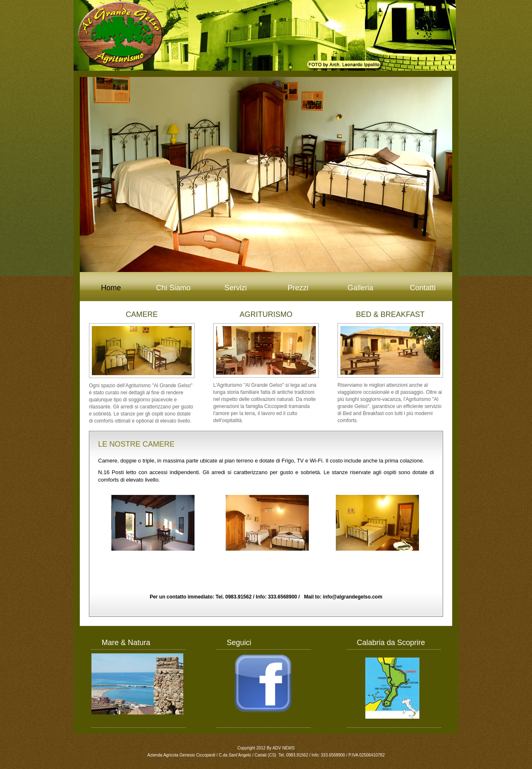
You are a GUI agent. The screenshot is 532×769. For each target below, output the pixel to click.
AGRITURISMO (266, 314)
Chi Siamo (173, 288)
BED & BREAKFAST (390, 314)
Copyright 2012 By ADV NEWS (266, 748)
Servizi (236, 288)
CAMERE (142, 314)
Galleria (360, 288)
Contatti (423, 288)
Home (111, 288)
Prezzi (298, 288)
